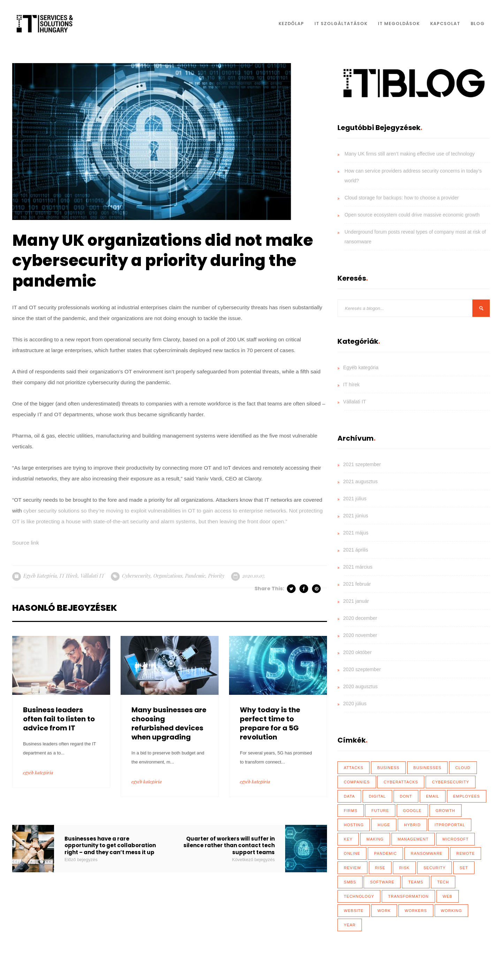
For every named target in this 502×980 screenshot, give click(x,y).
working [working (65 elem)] (452, 911)
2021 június (356, 516)
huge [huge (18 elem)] (384, 825)
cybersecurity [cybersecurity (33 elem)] (451, 782)
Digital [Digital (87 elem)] (377, 796)
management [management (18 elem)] (413, 839)
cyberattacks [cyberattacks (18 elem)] (401, 782)
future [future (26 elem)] (380, 811)
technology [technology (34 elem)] (359, 896)
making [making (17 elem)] (375, 839)
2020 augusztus (360, 686)
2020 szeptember (362, 669)
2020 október (357, 652)
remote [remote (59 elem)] (466, 853)
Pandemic (195, 576)
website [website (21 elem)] (354, 911)
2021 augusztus (360, 481)
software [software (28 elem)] (382, 882)
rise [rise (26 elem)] (380, 868)
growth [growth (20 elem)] (446, 811)
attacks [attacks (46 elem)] (353, 768)
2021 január (356, 601)
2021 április (356, 550)
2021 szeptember (362, 464)
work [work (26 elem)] (384, 911)
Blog (478, 24)
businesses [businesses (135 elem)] (427, 768)
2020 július (355, 704)
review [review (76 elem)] (352, 868)
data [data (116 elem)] (349, 796)
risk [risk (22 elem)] (404, 868)
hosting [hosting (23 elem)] (354, 825)
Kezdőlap (291, 24)
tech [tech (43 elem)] (443, 882)
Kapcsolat (445, 24)
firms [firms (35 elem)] (351, 811)
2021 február (357, 584)
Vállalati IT (92, 576)
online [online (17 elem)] (352, 853)
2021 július (355, 499)
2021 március (358, 567)
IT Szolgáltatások (341, 24)
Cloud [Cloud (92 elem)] (463, 768)
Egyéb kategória (40, 576)
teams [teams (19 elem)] (416, 882)
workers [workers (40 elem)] (416, 911)
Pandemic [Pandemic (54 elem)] (385, 853)
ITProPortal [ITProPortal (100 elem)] (450, 825)
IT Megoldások (399, 24)
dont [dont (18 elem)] (406, 796)
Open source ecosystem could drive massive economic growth (412, 215)
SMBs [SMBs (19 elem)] (350, 882)
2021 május (356, 533)
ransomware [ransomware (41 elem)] (427, 853)
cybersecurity (136, 576)
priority (216, 576)
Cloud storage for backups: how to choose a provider (402, 198)
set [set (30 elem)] (464, 868)
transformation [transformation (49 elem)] (408, 896)
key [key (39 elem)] (348, 839)
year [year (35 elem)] (350, 925)
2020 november (360, 635)
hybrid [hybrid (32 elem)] (412, 825)
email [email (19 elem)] (433, 796)
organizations (168, 576)
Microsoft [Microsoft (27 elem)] (455, 839)
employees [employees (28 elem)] (467, 796)
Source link (26, 543)
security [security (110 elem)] (435, 868)
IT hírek (69, 576)
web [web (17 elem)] (448, 896)
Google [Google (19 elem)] (412, 811)
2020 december (360, 618)
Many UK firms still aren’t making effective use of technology (409, 154)
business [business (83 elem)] (388, 768)
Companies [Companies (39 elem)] (357, 782)
